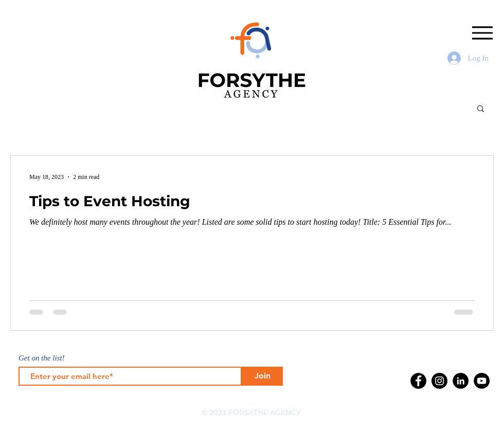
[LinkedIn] (461, 381)
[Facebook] (418, 381)
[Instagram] (439, 381)
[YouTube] (482, 381)
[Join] (262, 376)
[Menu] (482, 33)
